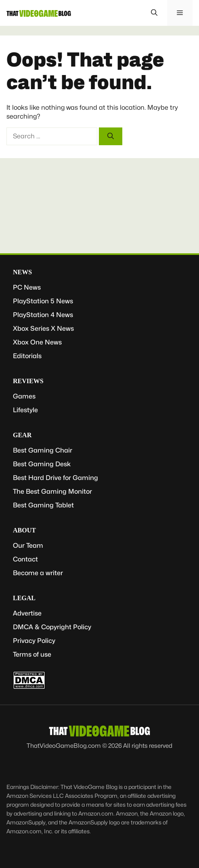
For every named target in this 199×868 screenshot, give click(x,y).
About (24, 530)
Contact (25, 559)
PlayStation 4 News (43, 315)
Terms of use (32, 654)
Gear (22, 435)
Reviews (28, 381)
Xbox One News (37, 342)
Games (24, 396)
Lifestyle (25, 410)
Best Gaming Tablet (43, 505)
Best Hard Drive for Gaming (56, 478)
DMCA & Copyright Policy (52, 627)
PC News (27, 287)
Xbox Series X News (43, 329)
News (22, 272)
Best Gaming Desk (42, 464)
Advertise (27, 613)
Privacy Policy (34, 641)
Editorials (27, 356)
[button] (154, 13)
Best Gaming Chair (43, 450)
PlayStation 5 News (43, 301)
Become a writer (38, 573)
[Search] (111, 136)
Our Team (28, 546)
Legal (24, 598)
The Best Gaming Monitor (52, 491)
